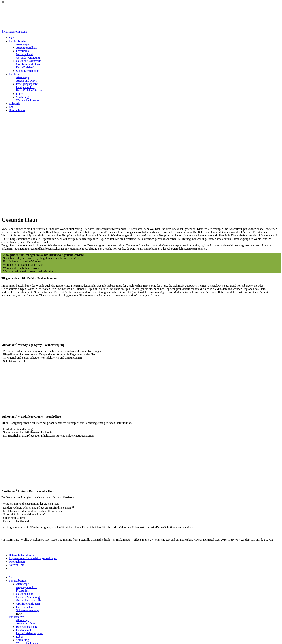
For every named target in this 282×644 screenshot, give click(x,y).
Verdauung (22, 97)
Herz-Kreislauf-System (30, 90)
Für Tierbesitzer (18, 41)
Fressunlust (23, 51)
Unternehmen (17, 110)
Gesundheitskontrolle (29, 61)
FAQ (12, 107)
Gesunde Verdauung (28, 58)
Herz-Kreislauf (25, 67)
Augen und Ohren (27, 81)
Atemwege (22, 44)
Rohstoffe (15, 104)
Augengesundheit (26, 48)
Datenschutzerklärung (22, 555)
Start (12, 38)
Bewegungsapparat (27, 84)
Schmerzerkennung (27, 71)
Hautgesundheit (25, 87)
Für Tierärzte (16, 74)
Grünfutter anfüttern (28, 64)
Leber (19, 94)
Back (19, 614)
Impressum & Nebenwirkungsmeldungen (33, 558)
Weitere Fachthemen (28, 100)
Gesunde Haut (24, 54)
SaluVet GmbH (18, 565)
